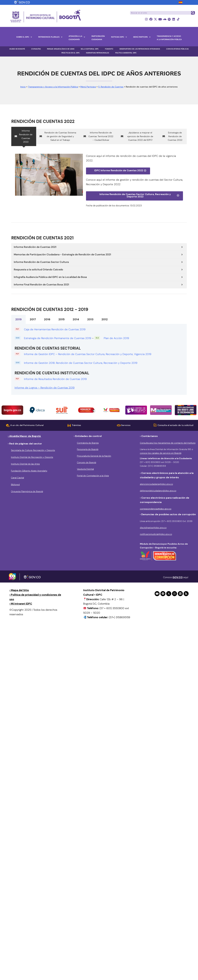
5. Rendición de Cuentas (111, 87)
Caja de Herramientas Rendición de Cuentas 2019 (55, 329)
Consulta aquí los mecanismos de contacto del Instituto (168, 443)
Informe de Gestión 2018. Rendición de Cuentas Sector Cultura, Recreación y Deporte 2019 (81, 363)
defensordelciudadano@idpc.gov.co (158, 491)
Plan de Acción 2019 (116, 338)
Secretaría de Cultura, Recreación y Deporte (33, 450)
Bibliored (15, 485)
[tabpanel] (99, 359)
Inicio (23, 87)
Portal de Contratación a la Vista (93, 476)
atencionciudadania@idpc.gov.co (156, 484)
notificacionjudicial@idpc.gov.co (156, 534)
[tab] (24, 136)
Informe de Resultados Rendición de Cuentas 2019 (55, 379)
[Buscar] (193, 13)
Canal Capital (17, 478)
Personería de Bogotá (88, 449)
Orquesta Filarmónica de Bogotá (27, 491)
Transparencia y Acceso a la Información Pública (53, 87)
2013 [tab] (90, 319)
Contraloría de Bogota (88, 443)
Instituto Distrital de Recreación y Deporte (32, 457)
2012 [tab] (105, 319)
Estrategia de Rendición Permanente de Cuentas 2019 (58, 338)
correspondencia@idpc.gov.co (156, 509)
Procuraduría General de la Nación (94, 456)
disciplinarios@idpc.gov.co (153, 528)
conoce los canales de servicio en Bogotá (161, 453)
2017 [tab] (33, 319)
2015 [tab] (61, 319)
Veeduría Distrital (85, 469)
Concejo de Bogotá (86, 462)
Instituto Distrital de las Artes (25, 464)
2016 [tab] (47, 319)
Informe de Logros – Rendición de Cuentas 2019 (45, 388)
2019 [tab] (18, 319)
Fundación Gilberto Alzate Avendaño (29, 471)
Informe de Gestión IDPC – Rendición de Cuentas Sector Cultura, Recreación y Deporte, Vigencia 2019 (88, 354)
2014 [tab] (76, 319)
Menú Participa (88, 87)
